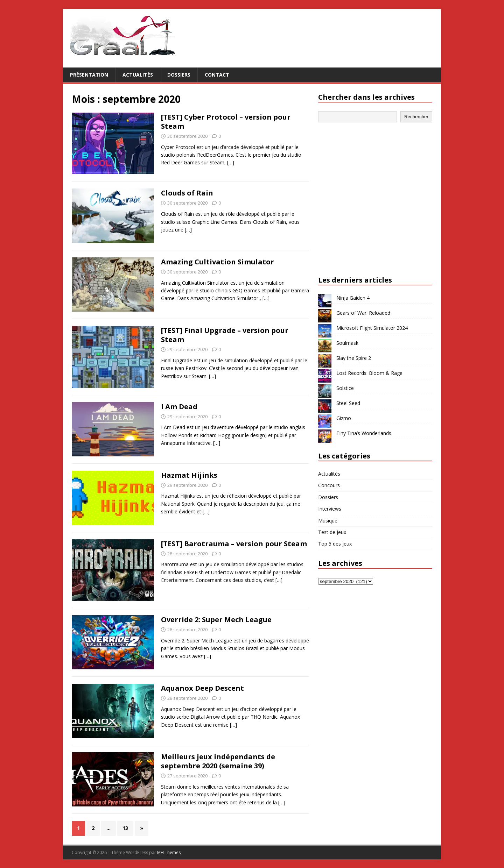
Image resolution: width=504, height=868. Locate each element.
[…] (231, 162)
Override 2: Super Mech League (216, 620)
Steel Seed (348, 403)
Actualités (138, 75)
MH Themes (169, 852)
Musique (328, 521)
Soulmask (347, 343)
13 (125, 828)
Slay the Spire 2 (354, 358)
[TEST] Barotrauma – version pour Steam (234, 544)
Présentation (89, 75)
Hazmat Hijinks (189, 475)
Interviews (330, 509)
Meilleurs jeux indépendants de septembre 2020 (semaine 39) (218, 761)
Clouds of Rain (187, 193)
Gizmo (344, 418)
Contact (217, 75)
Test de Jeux (332, 532)
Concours (329, 485)
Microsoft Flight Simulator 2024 (372, 328)
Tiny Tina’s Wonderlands (364, 433)
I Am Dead (179, 407)
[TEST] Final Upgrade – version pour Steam (225, 335)
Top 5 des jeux (335, 544)
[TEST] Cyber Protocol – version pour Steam (226, 122)
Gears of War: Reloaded (363, 313)
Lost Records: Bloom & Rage (369, 373)
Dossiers (179, 75)
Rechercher (416, 117)
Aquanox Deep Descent (202, 688)
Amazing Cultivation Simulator (218, 262)
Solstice (345, 388)
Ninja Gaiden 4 (353, 298)
